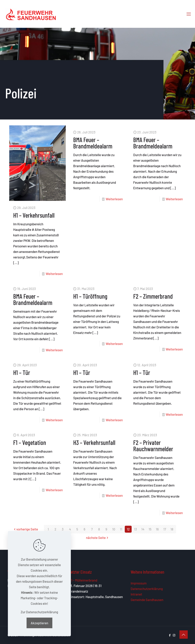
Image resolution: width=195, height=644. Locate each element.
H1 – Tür (22, 372)
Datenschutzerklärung (147, 589)
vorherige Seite (25, 529)
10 (114, 529)
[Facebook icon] (170, 635)
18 (172, 529)
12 (128, 529)
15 (150, 529)
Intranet (136, 594)
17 (165, 529)
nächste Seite (97, 538)
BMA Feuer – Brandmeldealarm (93, 143)
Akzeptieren (39, 623)
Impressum (139, 583)
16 (157, 529)
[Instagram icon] (174, 635)
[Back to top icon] (184, 635)
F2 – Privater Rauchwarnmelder (153, 445)
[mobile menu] (189, 14)
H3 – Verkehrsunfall (94, 442)
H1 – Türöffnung (90, 296)
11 (121, 529)
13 (135, 529)
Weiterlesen (54, 274)
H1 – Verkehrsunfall (34, 215)
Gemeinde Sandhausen (147, 600)
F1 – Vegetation (30, 442)
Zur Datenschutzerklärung (39, 612)
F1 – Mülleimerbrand (83, 580)
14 (143, 529)
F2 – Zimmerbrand (153, 296)
